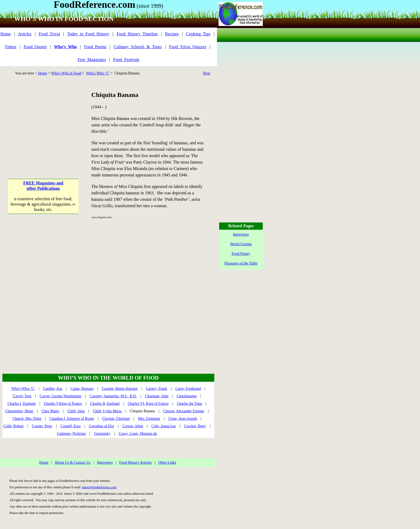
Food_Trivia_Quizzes (188, 47)
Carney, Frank (157, 389)
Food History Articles (135, 462)
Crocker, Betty (195, 426)
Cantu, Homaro (82, 389)
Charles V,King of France (63, 404)
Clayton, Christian (116, 419)
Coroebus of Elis (102, 426)
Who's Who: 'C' (98, 73)
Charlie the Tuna (189, 404)
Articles (25, 34)
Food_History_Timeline (137, 34)
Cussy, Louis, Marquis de (138, 434)
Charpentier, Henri (19, 411)
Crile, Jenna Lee (164, 426)
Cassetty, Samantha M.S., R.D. (113, 396)
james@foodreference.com (99, 487)
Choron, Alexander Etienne (184, 411)
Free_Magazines (92, 60)
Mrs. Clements (149, 419)
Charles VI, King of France (148, 404)
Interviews (105, 462)
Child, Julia (76, 411)
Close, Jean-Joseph (183, 419)
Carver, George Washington (60, 396)
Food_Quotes (35, 47)
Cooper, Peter (42, 426)
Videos (10, 47)
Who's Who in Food (66, 73)
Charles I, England (22, 404)
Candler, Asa (53, 389)
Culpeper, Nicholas (72, 434)
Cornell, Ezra (71, 426)
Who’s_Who (65, 47)
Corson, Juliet (133, 426)
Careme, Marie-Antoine (120, 389)
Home (5, 34)
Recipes (172, 34)
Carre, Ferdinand (188, 389)
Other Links (167, 462)
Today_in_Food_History (88, 34)
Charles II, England (105, 404)
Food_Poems (95, 47)
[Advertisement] (43, 124)
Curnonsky (102, 434)
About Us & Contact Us (73, 462)
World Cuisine (241, 244)
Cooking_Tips (198, 34)
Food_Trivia (49, 34)
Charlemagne (187, 396)
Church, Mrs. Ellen (27, 419)
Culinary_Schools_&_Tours (138, 47)
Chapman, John (157, 396)
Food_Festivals (126, 60)
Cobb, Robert (14, 426)
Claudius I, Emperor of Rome (72, 419)
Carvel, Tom (22, 396)
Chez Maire (50, 411)
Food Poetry (241, 254)
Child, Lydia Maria (107, 411)
